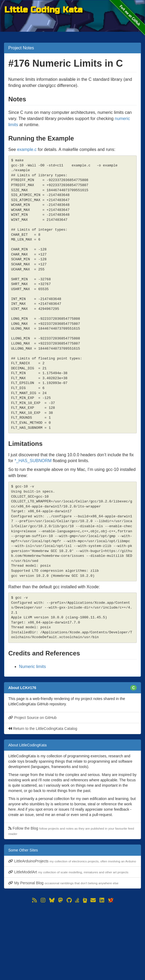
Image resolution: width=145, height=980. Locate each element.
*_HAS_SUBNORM (33, 461)
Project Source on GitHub (33, 718)
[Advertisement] (72, 941)
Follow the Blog (71, 831)
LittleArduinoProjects (72, 861)
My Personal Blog (63, 883)
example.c (27, 149)
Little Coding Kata (43, 10)
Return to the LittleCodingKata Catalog (43, 729)
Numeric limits (32, 667)
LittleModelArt (68, 872)
